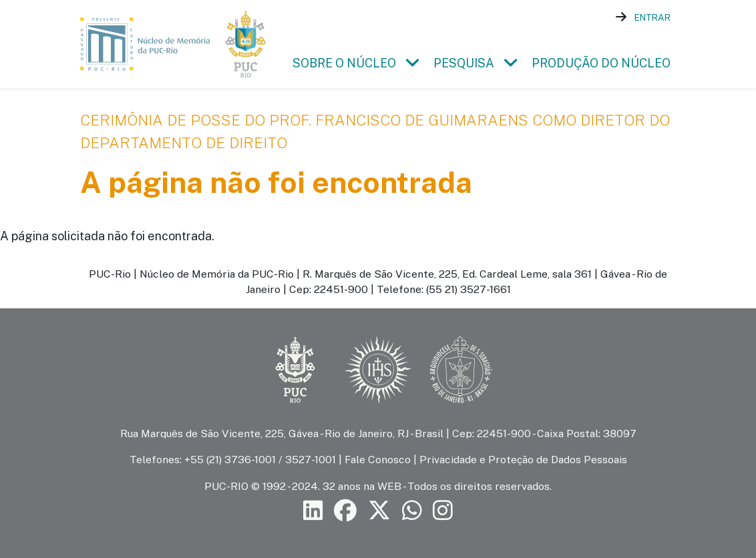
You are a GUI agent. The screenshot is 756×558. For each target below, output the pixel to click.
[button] (412, 63)
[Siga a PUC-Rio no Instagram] (443, 510)
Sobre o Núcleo (344, 63)
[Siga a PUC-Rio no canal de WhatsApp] (412, 510)
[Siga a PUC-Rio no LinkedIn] (313, 510)
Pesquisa (464, 63)
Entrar (652, 17)
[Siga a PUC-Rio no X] (379, 510)
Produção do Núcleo (601, 63)
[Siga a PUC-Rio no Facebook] (345, 510)
